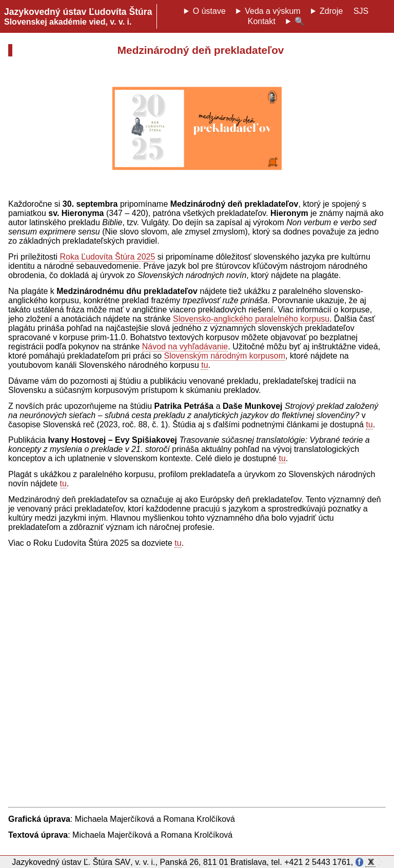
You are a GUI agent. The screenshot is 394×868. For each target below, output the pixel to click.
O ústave (209, 11)
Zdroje (331, 11)
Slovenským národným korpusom (224, 356)
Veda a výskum (273, 11)
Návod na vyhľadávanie (185, 347)
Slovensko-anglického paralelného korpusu (251, 319)
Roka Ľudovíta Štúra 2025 (107, 257)
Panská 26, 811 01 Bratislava (213, 862)
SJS (361, 11)
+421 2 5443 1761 (317, 862)
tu (204, 365)
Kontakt (262, 21)
